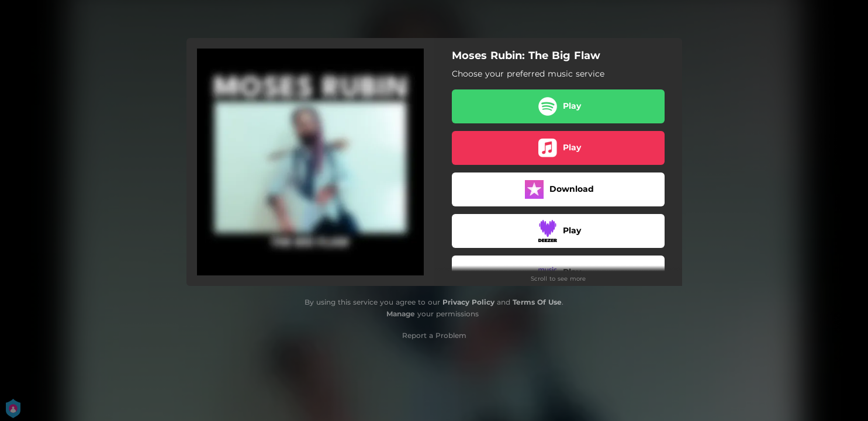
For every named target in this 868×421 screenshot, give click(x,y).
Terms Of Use (537, 302)
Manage (401, 314)
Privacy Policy (468, 302)
